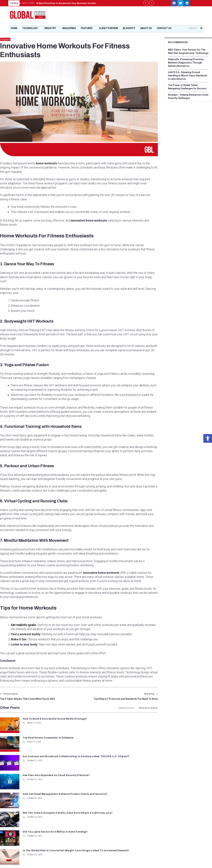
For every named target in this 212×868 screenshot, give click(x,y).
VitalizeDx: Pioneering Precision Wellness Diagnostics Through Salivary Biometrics (188, 63)
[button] (208, 438)
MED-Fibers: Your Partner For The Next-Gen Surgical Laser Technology (187, 51)
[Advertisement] (142, 17)
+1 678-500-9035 (90, 816)
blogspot (5, 39)
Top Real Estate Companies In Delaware (129, 719)
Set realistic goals (23, 625)
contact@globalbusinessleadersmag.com (100, 827)
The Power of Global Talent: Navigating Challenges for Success (188, 87)
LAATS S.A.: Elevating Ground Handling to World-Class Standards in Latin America (187, 76)
